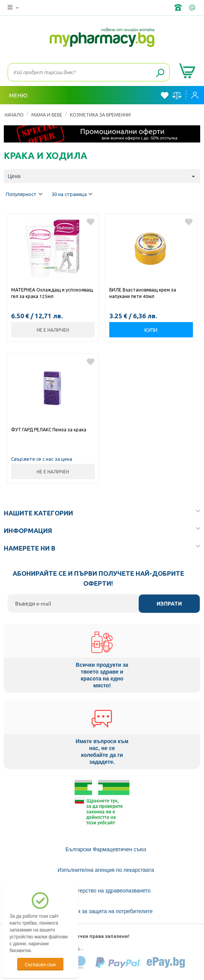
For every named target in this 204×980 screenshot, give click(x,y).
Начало (14, 115)
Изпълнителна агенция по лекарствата (106, 870)
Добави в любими (91, 222)
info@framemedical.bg (193, 8)
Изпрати (169, 604)
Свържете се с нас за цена (42, 459)
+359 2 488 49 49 (179, 8)
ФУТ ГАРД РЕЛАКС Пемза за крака (49, 429)
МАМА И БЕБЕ (47, 115)
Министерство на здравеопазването (106, 891)
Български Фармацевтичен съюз (106, 849)
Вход (195, 95)
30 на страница (72, 194)
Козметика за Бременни (100, 115)
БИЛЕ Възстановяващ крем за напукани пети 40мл (143, 293)
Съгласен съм (40, 964)
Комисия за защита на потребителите (106, 911)
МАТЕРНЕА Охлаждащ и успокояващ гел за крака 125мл (52, 293)
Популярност (24, 194)
